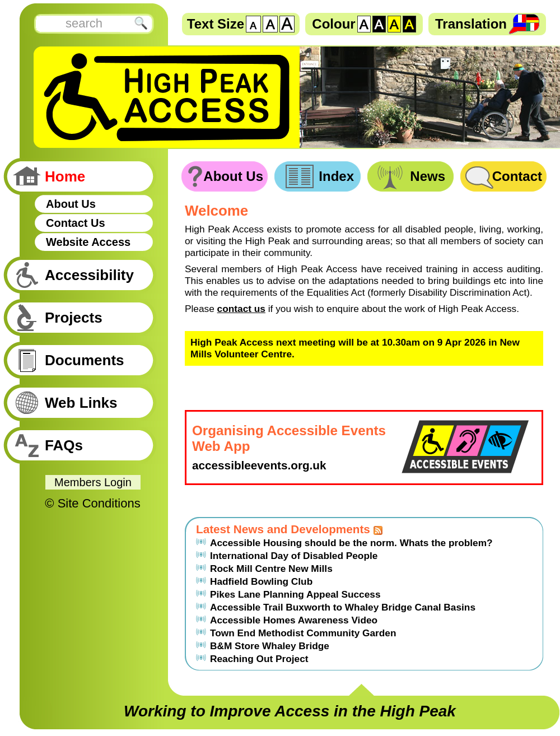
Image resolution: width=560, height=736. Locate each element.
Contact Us (76, 223)
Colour (333, 24)
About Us (71, 204)
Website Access (88, 242)
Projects (74, 318)
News (428, 176)
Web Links (81, 403)
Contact (517, 176)
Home (65, 176)
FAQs (64, 445)
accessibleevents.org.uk (259, 465)
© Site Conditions (92, 503)
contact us (241, 309)
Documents (85, 360)
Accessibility (89, 275)
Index (336, 176)
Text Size (216, 24)
